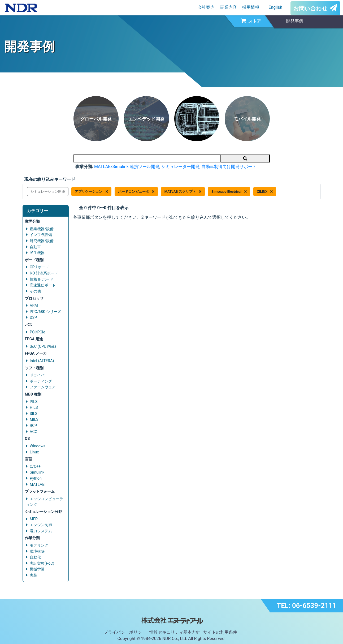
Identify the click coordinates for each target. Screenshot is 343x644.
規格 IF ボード (42, 279)
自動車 (35, 247)
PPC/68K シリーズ (45, 312)
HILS (34, 408)
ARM (34, 306)
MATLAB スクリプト (183, 192)
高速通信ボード (43, 285)
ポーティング (41, 381)
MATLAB (37, 485)
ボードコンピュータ (136, 192)
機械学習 (37, 569)
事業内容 (228, 7)
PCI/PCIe (37, 332)
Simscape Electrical (229, 192)
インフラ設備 (41, 235)
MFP (34, 519)
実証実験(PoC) (42, 563)
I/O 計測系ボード (44, 273)
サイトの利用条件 (220, 632)
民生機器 (37, 253)
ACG (33, 432)
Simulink (37, 472)
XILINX (265, 192)
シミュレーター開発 (180, 167)
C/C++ (35, 467)
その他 (35, 291)
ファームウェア (43, 387)
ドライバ (37, 375)
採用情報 (251, 7)
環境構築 (37, 551)
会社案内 (206, 7)
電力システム (41, 531)
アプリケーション (91, 192)
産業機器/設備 (42, 229)
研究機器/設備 (42, 241)
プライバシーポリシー (125, 632)
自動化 (35, 557)
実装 (33, 575)
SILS (34, 414)
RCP (33, 426)
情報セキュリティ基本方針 (175, 632)
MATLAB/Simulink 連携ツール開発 (127, 167)
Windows (38, 446)
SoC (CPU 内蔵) (43, 347)
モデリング (39, 545)
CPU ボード (39, 267)
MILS (34, 420)
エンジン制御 (41, 525)
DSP (33, 318)
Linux (34, 452)
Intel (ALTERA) (42, 361)
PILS (34, 402)
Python (36, 478)
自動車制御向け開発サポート (229, 167)
